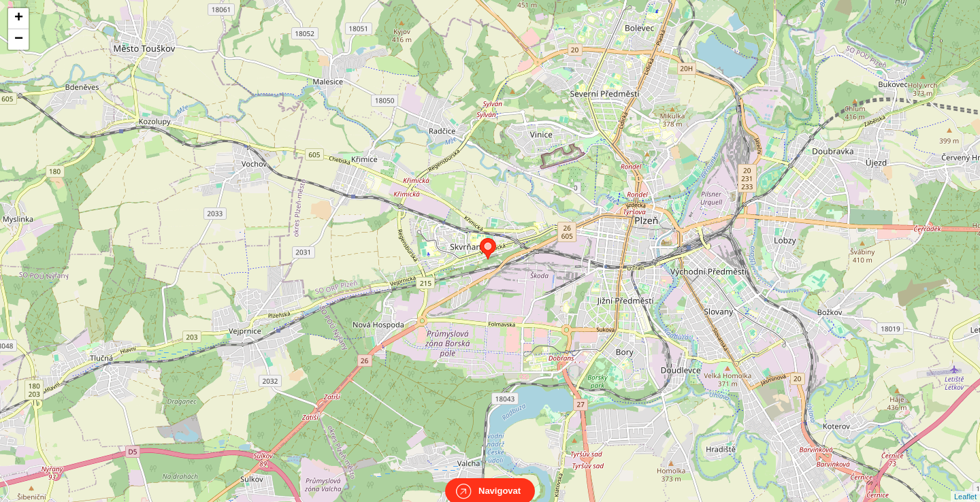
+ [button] (19, 18)
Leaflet (965, 484)
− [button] (19, 39)
